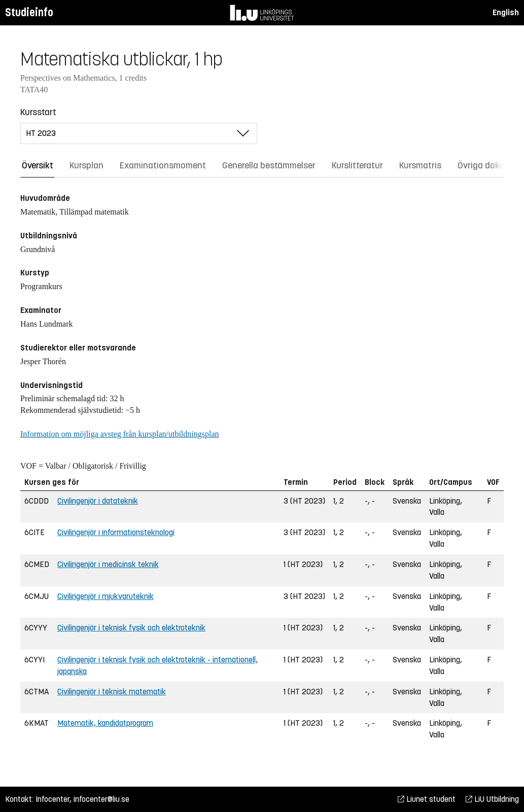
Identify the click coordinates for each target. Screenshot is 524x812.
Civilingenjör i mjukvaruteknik (106, 596)
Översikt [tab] (38, 165)
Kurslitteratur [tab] (357, 165)
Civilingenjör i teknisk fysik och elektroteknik (131, 628)
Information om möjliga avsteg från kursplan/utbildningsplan (119, 434)
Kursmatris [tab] (420, 165)
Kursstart (38, 112)
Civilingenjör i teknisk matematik (112, 692)
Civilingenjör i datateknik (98, 501)
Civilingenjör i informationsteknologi (116, 532)
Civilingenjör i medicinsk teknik (108, 564)
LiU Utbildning (492, 799)
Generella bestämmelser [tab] (269, 165)
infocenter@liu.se (101, 799)
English (506, 12)
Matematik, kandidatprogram (105, 723)
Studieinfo (29, 12)
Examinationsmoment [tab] (163, 165)
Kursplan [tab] (86, 165)
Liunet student (427, 799)
